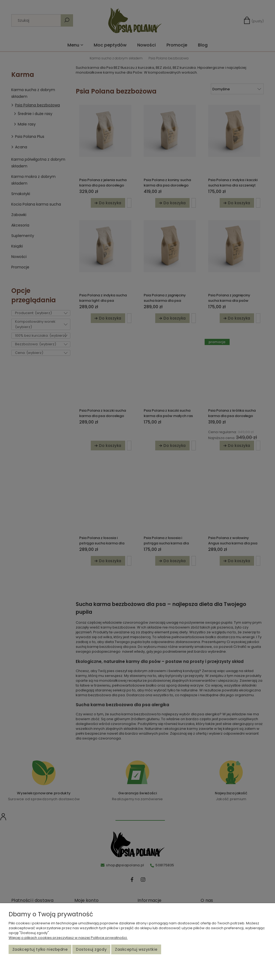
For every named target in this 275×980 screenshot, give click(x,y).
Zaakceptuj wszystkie (136, 949)
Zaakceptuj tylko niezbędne (40, 949)
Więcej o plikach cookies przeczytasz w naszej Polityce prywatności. (68, 938)
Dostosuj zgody (91, 949)
